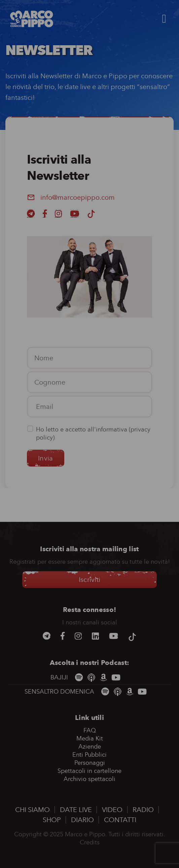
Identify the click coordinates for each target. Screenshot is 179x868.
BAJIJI (60, 677)
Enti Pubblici (89, 755)
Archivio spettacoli (89, 779)
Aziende (90, 747)
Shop (52, 820)
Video (112, 810)
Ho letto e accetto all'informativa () (93, 433)
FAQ (90, 730)
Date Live (76, 810)
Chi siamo (32, 810)
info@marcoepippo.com (78, 197)
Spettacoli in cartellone (89, 771)
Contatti (120, 820)
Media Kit (90, 738)
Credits (90, 842)
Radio (143, 810)
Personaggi (90, 763)
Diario (82, 820)
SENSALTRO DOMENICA (60, 692)
